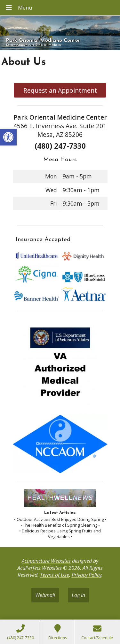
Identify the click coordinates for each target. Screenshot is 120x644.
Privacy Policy (87, 575)
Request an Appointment (60, 90)
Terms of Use (55, 575)
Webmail (45, 595)
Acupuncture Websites (46, 561)
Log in (78, 595)
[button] (8, 137)
